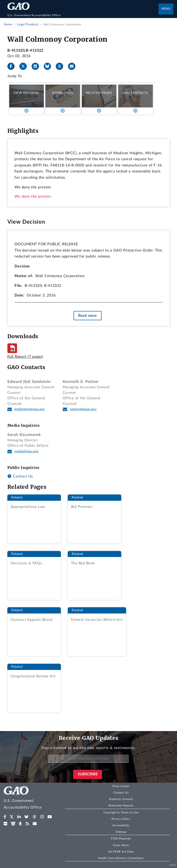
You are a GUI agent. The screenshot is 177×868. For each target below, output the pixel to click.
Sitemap (121, 832)
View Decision (26, 93)
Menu (166, 9)
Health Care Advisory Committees (121, 858)
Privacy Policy (121, 819)
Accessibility (121, 825)
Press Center (121, 786)
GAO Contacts (135, 93)
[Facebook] (13, 66)
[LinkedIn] (37, 66)
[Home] (83, 15)
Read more (88, 316)
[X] (25, 66)
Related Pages (99, 93)
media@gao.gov (27, 451)
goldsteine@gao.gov (30, 409)
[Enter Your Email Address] (88, 759)
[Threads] (61, 66)
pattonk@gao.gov (83, 409)
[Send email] (74, 66)
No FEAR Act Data (121, 852)
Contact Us (20, 476)
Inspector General (121, 799)
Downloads (63, 93)
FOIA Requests (121, 838)
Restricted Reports (121, 806)
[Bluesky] (49, 66)
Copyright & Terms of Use (121, 812)
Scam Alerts (121, 845)
